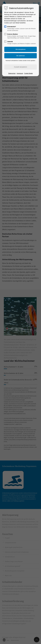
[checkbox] (5, 27)
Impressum (20, 73)
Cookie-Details (28, 73)
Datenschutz (12, 73)
